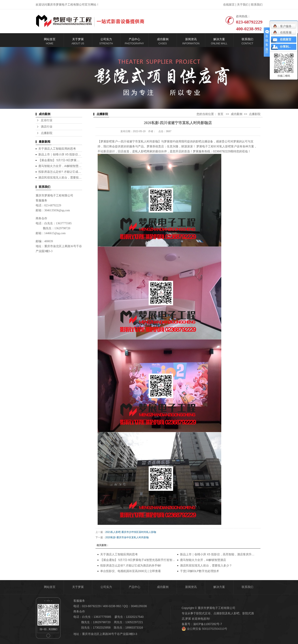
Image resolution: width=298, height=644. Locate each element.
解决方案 (219, 587)
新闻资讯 (191, 587)
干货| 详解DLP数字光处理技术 (200, 571)
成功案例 (237, 114)
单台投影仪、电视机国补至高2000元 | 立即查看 (131, 571)
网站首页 (50, 587)
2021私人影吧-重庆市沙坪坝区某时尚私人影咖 (131, 532)
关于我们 (243, 5)
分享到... (285, 47)
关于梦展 (78, 587)
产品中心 (134, 587)
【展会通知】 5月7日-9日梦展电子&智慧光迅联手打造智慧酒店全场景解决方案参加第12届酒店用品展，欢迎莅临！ (174, 560)
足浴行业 (47, 120)
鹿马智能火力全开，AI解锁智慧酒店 (61, 166)
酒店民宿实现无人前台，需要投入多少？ (64, 177)
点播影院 (47, 133)
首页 (220, 114)
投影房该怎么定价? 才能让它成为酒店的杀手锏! (69, 172)
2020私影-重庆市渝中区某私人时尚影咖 (127, 537)
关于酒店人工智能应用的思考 (57, 149)
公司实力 (106, 587)
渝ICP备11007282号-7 (208, 624)
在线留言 (229, 5)
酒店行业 (47, 127)
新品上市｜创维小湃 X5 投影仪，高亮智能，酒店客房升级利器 (78, 154)
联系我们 (257, 5)
